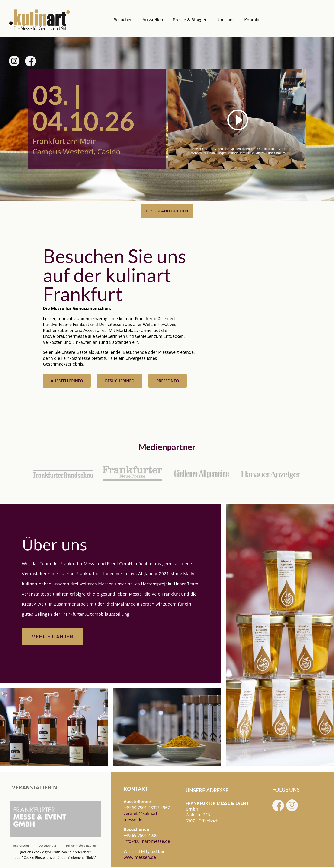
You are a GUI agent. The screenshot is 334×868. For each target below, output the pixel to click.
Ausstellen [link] (153, 20)
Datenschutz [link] (47, 846)
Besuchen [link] (123, 20)
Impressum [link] (21, 846)
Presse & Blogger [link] (190, 20)
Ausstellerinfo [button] (67, 381)
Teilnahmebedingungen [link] (82, 846)
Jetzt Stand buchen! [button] (167, 211)
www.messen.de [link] (140, 858)
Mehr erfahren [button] (53, 637)
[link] (40, 20)
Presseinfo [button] (168, 381)
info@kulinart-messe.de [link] (147, 842)
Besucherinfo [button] (120, 381)
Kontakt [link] (252, 20)
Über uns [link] (225, 20)
